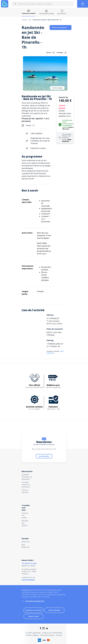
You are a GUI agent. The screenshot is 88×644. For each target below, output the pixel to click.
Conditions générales (33, 633)
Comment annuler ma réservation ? (26, 485)
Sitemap (59, 635)
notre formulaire (28, 580)
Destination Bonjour (47, 635)
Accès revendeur (55, 610)
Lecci (30, 20)
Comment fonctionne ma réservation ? (27, 477)
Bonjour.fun (26, 542)
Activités (24, 20)
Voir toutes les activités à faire (35, 601)
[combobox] (42, 4)
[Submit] (15, 4)
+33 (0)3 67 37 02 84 (29, 563)
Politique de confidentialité (52, 633)
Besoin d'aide (34, 616)
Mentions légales (32, 635)
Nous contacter (67, 140)
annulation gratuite (67, 126)
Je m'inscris (44, 456)
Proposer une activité (34, 610)
